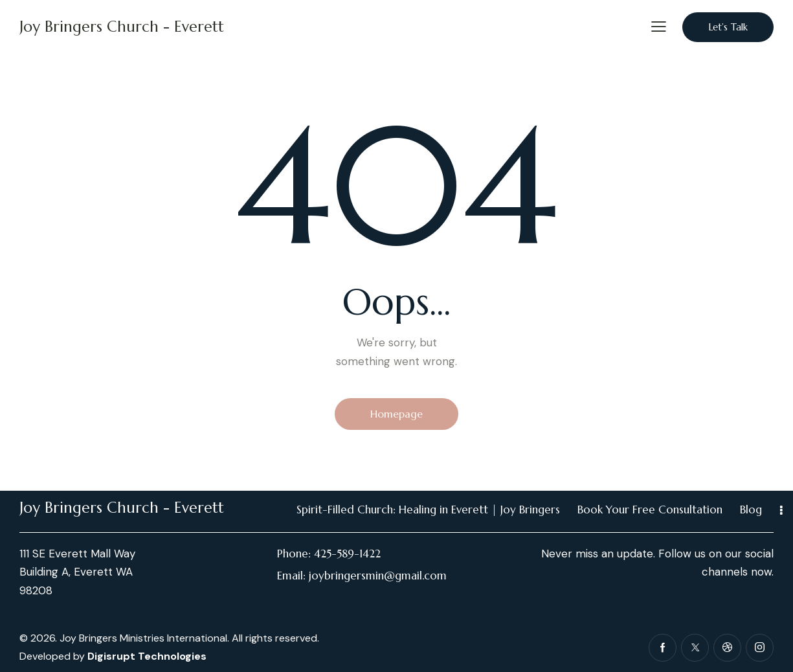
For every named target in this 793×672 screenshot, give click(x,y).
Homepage (396, 414)
